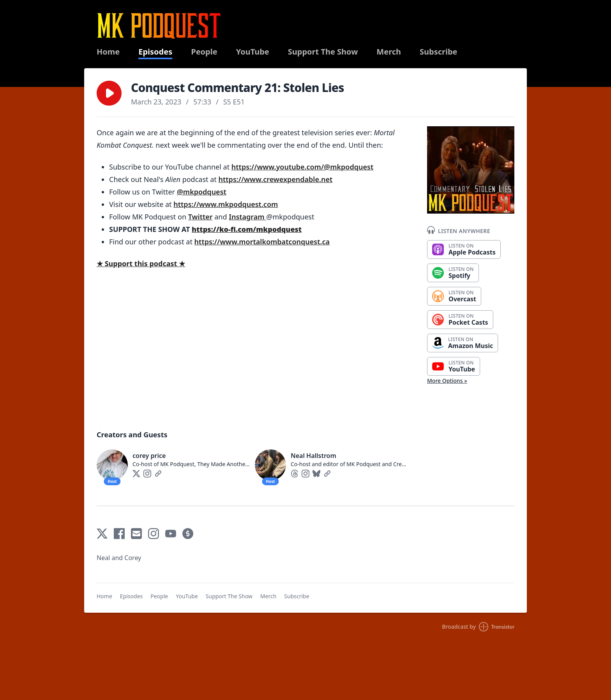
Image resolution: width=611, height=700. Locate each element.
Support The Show (323, 52)
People (204, 52)
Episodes (155, 52)
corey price (149, 456)
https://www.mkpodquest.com (226, 204)
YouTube (253, 52)
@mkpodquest (202, 192)
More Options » (447, 381)
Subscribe (439, 52)
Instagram (247, 217)
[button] (109, 93)
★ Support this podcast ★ (141, 263)
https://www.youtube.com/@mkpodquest (302, 167)
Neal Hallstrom (313, 456)
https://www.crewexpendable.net (276, 179)
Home (108, 52)
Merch (389, 52)
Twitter (200, 217)
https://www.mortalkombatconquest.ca (262, 242)
